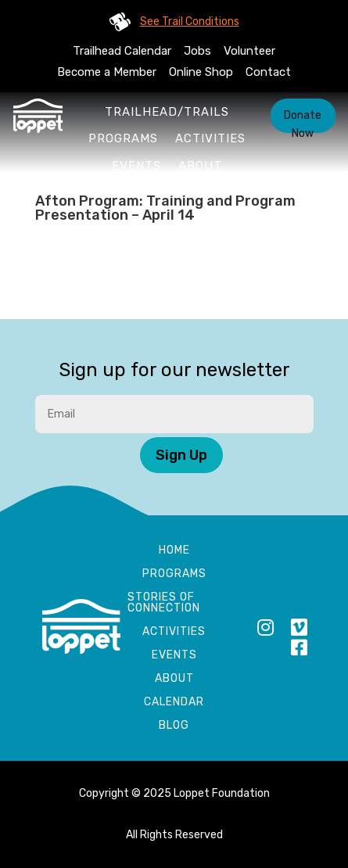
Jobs (197, 51)
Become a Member (107, 72)
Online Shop (201, 72)
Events (136, 166)
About (200, 166)
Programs (123, 138)
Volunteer (249, 51)
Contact (268, 72)
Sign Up (181, 455)
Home (174, 551)
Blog (174, 726)
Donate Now (303, 121)
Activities (210, 138)
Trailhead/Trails (167, 112)
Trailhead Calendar (122, 51)
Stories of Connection (164, 603)
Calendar (174, 703)
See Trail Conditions (190, 22)
